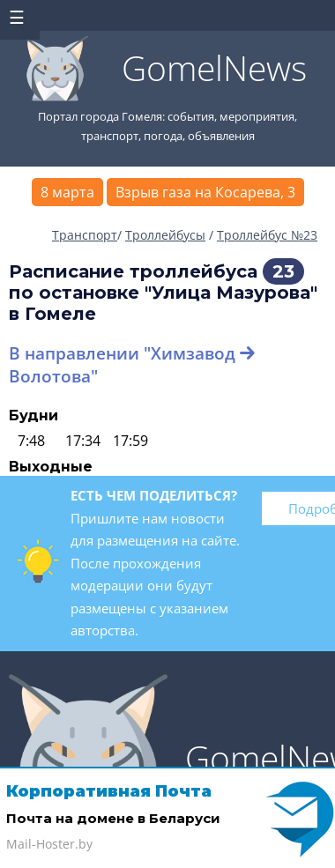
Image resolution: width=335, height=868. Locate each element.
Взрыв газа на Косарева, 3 (205, 192)
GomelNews (214, 67)
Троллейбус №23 (267, 235)
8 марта (67, 192)
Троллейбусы (165, 235)
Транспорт (85, 235)
